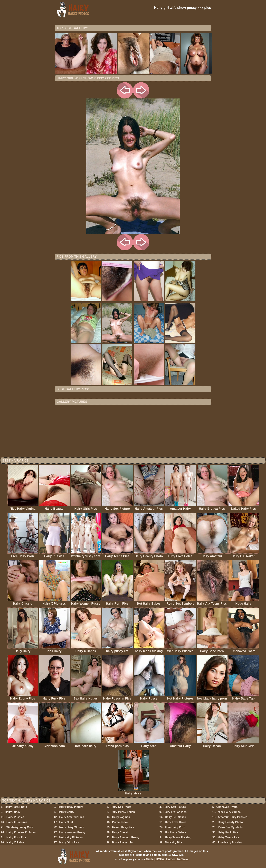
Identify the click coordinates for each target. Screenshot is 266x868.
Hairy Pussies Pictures (21, 832)
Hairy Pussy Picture (70, 807)
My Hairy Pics (174, 842)
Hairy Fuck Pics (228, 832)
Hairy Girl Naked (175, 817)
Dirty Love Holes (176, 822)
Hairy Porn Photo (16, 807)
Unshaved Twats (227, 807)
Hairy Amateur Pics (72, 817)
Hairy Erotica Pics (175, 812)
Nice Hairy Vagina (229, 812)
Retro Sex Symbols (230, 827)
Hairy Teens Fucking (178, 837)
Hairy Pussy (13, 812)
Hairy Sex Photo (121, 807)
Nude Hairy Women (72, 827)
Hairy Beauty (66, 812)
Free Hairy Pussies (230, 842)
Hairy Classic (121, 832)
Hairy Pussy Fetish (123, 812)
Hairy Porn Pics (16, 837)
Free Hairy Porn (175, 827)
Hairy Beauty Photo (230, 822)
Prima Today (120, 822)
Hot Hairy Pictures (71, 837)
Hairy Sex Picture (175, 807)
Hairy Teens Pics (229, 837)
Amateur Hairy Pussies (233, 817)
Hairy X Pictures (17, 822)
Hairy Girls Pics (69, 842)
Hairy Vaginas (121, 817)
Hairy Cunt (66, 822)
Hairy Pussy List (123, 842)
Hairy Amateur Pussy (126, 837)
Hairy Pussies (15, 817)
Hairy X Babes (16, 842)
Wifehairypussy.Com (20, 827)
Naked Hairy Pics (123, 827)
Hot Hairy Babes (175, 832)
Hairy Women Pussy (72, 832)
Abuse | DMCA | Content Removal (167, 859)
